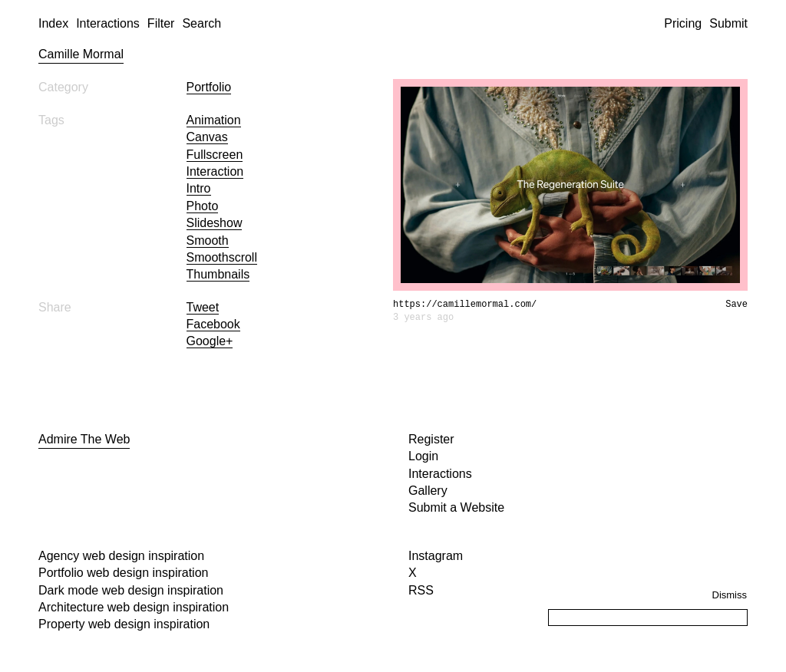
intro (199, 188)
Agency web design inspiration (121, 556)
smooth (208, 240)
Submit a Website (456, 507)
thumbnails (218, 274)
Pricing (683, 23)
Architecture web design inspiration (134, 607)
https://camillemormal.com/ (465, 305)
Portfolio (209, 87)
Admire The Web (84, 439)
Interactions (108, 23)
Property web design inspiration (124, 624)
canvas (207, 137)
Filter (161, 23)
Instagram (436, 556)
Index (53, 23)
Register (431, 439)
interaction (215, 171)
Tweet (203, 307)
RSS (421, 590)
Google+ (210, 341)
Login (423, 456)
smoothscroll (222, 257)
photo (203, 206)
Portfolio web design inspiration (123, 573)
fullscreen (215, 155)
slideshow (215, 223)
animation (214, 120)
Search (201, 23)
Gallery (428, 491)
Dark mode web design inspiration (131, 590)
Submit (728, 23)
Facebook (213, 324)
